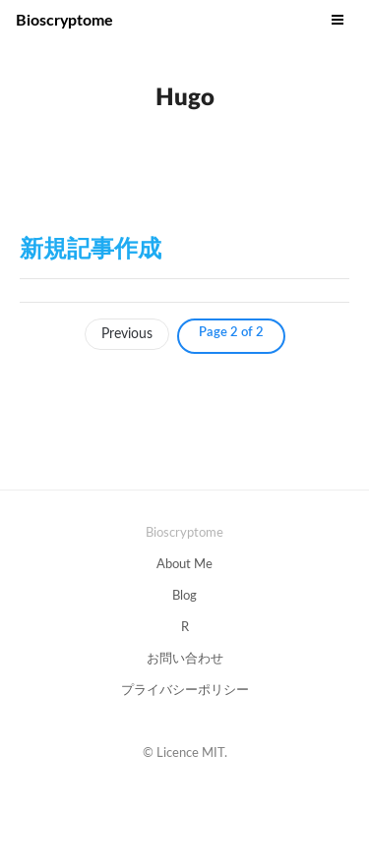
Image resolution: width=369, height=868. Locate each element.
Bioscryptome (64, 21)
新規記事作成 (91, 250)
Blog (184, 596)
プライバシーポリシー (185, 691)
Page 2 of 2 (231, 333)
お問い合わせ (185, 659)
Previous (127, 334)
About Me (184, 565)
